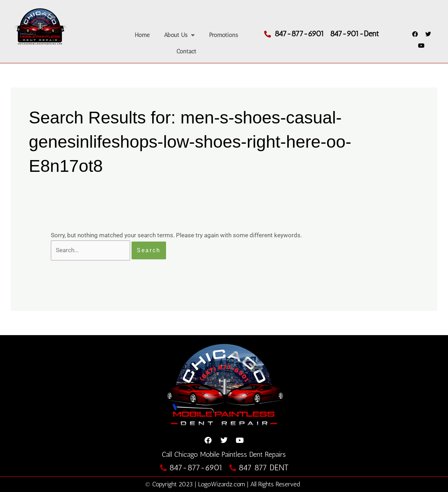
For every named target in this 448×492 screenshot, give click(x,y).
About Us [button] (179, 35)
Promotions (223, 35)
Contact (186, 51)
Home (142, 35)
